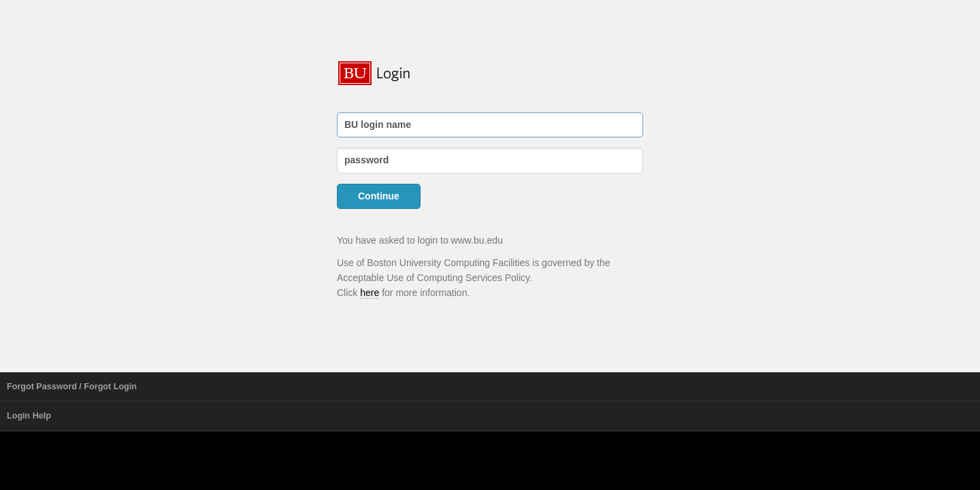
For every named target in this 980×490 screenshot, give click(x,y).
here (370, 293)
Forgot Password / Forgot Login (72, 387)
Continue (379, 196)
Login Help (29, 416)
